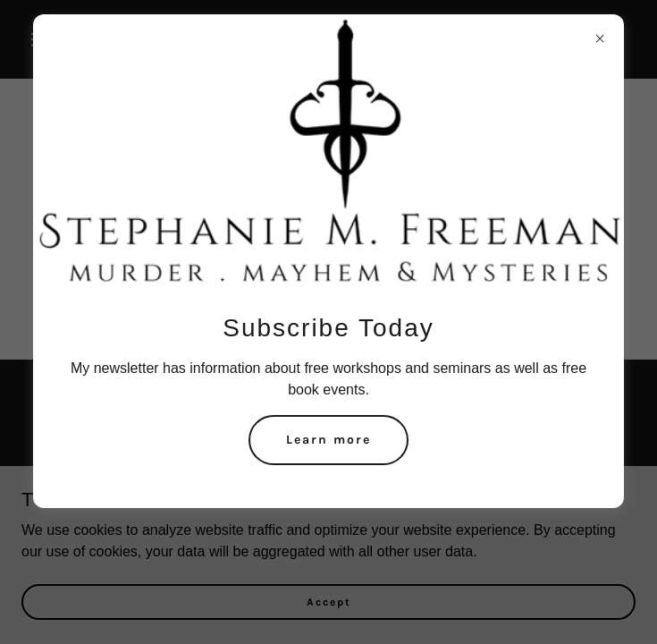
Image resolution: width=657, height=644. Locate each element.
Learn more (328, 440)
